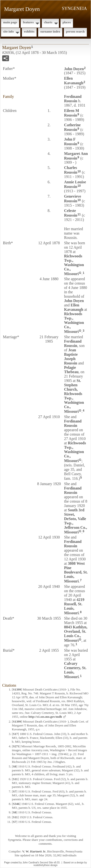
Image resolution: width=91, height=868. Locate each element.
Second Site (46, 863)
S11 (15, 779)
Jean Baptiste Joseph (71, 357)
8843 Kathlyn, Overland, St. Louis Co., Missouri (76, 634)
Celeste (71, 213)
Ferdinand (73, 99)
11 (79, 214)
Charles (71, 170)
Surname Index (50, 31)
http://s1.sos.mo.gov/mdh (45, 717)
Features (28, 22)
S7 (15, 791)
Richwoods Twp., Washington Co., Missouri (74, 265)
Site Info (8, 31)
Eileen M (72, 113)
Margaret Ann (76, 156)
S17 (15, 734)
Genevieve (73, 199)
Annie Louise (75, 184)
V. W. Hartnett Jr (34, 851)
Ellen (74, 81)
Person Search (75, 31)
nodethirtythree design (45, 865)
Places (67, 22)
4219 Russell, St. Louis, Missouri (74, 606)
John (74, 69)
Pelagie (71, 370)
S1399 (17, 689)
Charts (48, 22)
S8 (15, 766)
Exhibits (29, 31)
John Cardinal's (31, 863)
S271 (16, 746)
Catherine (72, 127)
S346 (16, 804)
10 (79, 171)
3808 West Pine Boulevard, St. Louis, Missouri (76, 572)
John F (71, 142)
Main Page (10, 22)
